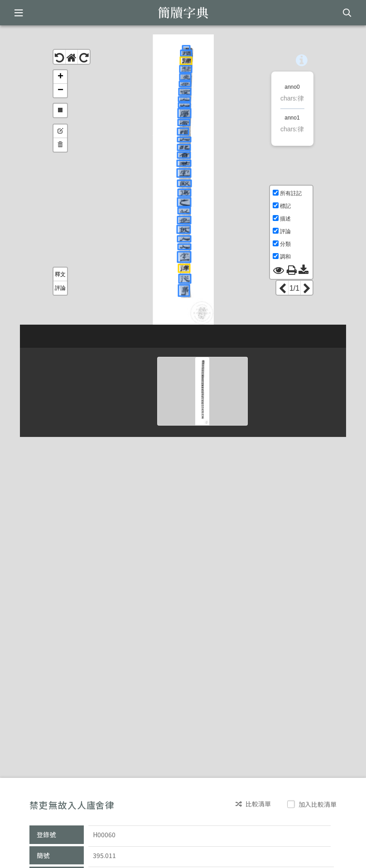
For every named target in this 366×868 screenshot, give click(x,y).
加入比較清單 (313, 804)
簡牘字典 (183, 13)
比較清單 (253, 804)
